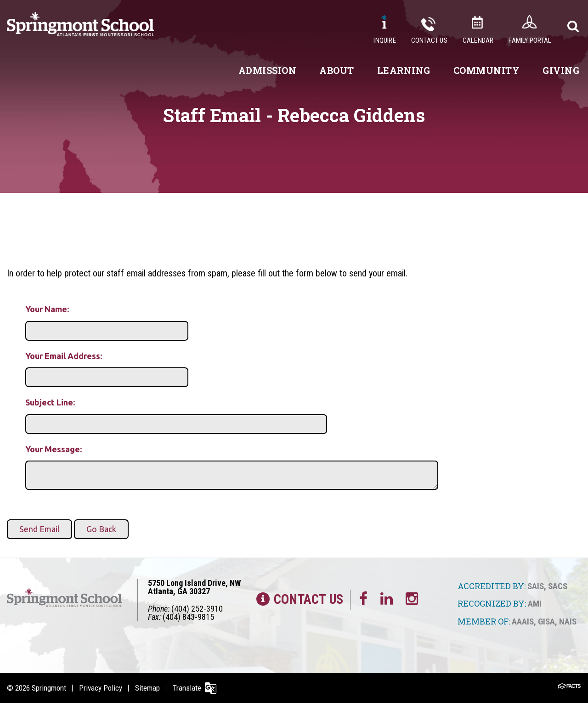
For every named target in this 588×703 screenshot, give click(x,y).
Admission (268, 70)
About (337, 70)
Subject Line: (50, 402)
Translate (187, 688)
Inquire (384, 40)
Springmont (49, 688)
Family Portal (530, 40)
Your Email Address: (64, 356)
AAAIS (523, 621)
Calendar (478, 40)
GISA (546, 621)
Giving (561, 70)
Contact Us (429, 40)
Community (487, 70)
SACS (558, 586)
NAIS (568, 621)
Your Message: (54, 449)
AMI (535, 604)
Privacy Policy (101, 688)
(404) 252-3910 (197, 609)
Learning (404, 70)
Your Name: (47, 309)
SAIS (536, 586)
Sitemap (147, 688)
